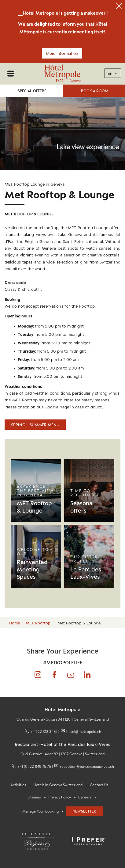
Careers (85, 797)
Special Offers (32, 91)
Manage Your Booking (40, 811)
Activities (18, 785)
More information (62, 53)
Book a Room (95, 91)
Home (15, 623)
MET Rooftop (38, 623)
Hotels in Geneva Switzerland (58, 785)
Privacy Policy (60, 797)
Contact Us (99, 785)
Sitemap (34, 797)
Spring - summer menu (35, 425)
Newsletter (84, 811)
